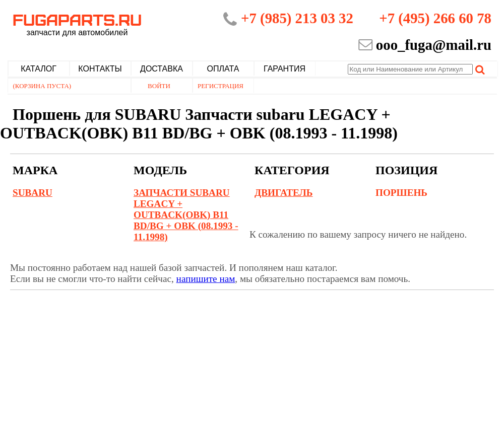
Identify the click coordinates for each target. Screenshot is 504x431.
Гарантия (285, 69)
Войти (159, 86)
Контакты (100, 69)
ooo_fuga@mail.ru (434, 45)
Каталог (39, 69)
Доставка (162, 69)
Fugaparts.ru (77, 24)
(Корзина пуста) (42, 86)
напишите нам (206, 279)
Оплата (223, 69)
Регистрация (220, 86)
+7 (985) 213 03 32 (297, 18)
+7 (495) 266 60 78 (435, 18)
